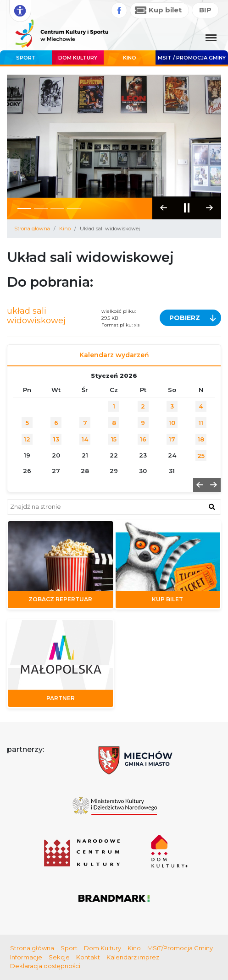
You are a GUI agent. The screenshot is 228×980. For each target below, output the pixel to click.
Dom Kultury (78, 58)
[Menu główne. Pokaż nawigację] (211, 38)
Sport (26, 58)
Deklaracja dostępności (45, 966)
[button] (210, 208)
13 (56, 439)
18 (201, 439)
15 (114, 439)
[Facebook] (119, 10)
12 (27, 439)
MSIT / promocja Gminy (192, 58)
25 (201, 456)
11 (201, 423)
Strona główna (32, 229)
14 (85, 439)
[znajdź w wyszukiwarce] (212, 506)
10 (172, 423)
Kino (130, 58)
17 (172, 439)
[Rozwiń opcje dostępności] (20, 11)
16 (143, 439)
